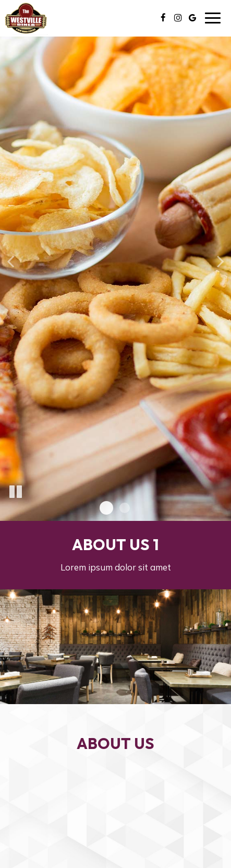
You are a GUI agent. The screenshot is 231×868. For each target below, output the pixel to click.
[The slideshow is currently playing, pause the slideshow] (16, 492)
